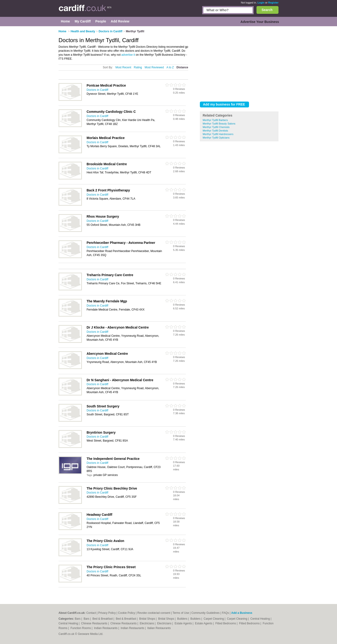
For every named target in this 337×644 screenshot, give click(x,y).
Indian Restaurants (106, 628)
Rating (138, 67)
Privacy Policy (107, 613)
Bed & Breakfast (103, 619)
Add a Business (242, 613)
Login (261, 3)
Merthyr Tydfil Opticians (216, 138)
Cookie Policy (126, 613)
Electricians (147, 623)
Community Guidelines (206, 613)
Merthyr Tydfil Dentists (215, 131)
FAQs (225, 613)
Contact (91, 613)
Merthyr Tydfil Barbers (215, 120)
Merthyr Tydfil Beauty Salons (219, 124)
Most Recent (123, 67)
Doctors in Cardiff (97, 90)
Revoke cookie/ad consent (154, 613)
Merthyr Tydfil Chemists (216, 127)
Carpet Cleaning (214, 619)
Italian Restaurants (159, 628)
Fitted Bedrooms (226, 623)
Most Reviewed (154, 67)
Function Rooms (81, 628)
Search (267, 10)
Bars (78, 619)
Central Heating (261, 619)
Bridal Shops (148, 619)
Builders (183, 619)
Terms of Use (181, 613)
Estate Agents (184, 623)
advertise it (128, 55)
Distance (182, 67)
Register (273, 3)
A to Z (170, 67)
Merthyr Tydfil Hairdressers (218, 134)
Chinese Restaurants (95, 623)
